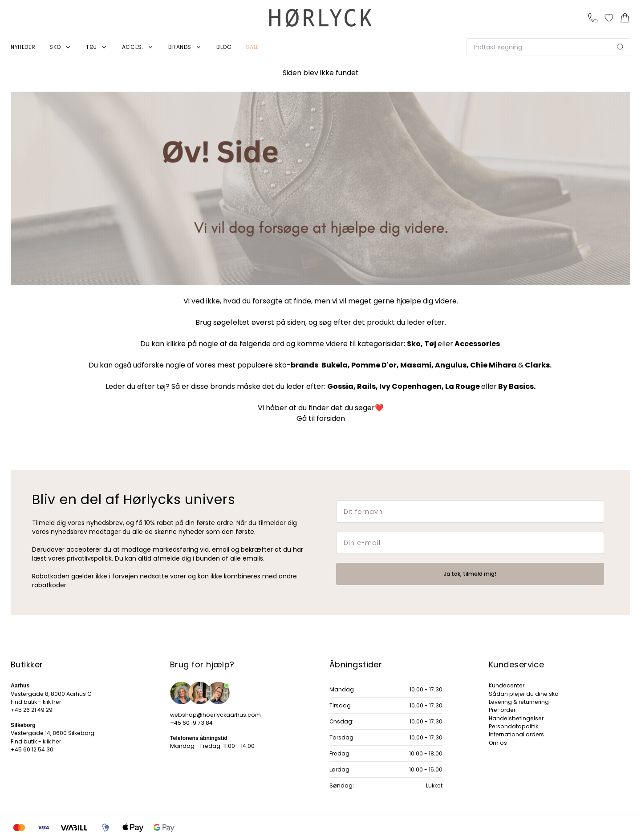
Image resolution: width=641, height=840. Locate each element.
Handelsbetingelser (516, 718)
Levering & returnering (519, 702)
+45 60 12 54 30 (32, 749)
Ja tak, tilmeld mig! (470, 574)
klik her (52, 702)
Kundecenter (507, 685)
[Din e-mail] (470, 543)
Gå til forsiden (321, 418)
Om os (498, 743)
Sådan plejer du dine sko (524, 694)
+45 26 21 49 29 (32, 710)
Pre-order (502, 710)
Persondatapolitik (513, 726)
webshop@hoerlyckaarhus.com (215, 715)
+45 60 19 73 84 (191, 723)
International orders (516, 734)
